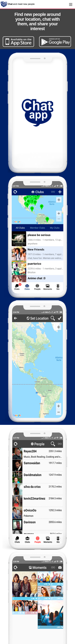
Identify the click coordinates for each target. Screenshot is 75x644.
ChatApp (18, 4)
